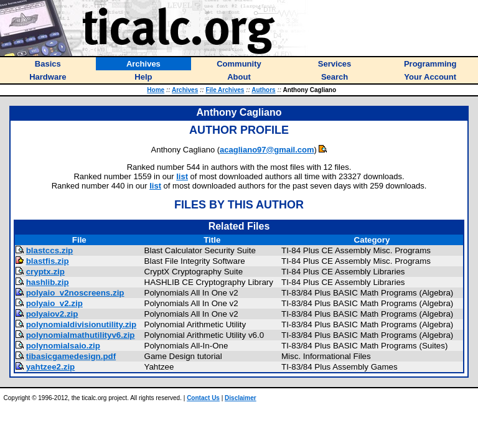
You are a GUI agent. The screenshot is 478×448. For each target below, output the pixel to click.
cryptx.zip (45, 272)
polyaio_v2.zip (54, 303)
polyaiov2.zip (52, 314)
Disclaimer (241, 398)
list (182, 176)
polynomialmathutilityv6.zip (81, 335)
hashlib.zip (48, 282)
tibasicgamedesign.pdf (71, 356)
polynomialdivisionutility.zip (81, 324)
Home (156, 90)
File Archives (225, 90)
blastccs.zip (50, 250)
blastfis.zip (48, 261)
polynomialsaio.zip (63, 346)
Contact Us (203, 398)
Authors (263, 90)
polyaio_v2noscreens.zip (75, 293)
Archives (185, 90)
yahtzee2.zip (51, 367)
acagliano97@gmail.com (267, 150)
